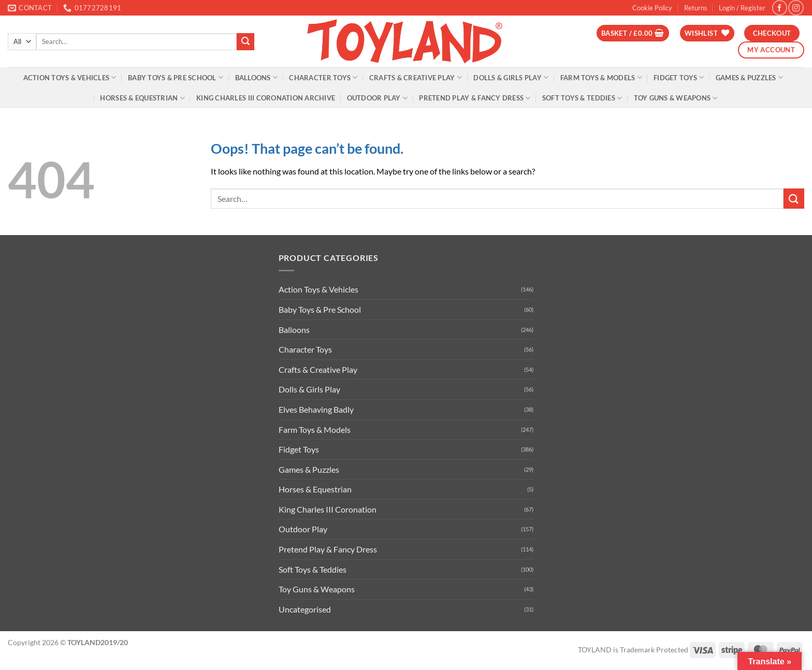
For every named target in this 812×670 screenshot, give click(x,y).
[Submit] (245, 42)
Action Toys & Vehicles (70, 77)
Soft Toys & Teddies (582, 98)
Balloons (257, 77)
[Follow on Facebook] (780, 8)
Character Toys (323, 77)
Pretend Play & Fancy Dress (475, 98)
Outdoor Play (378, 98)
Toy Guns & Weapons (676, 98)
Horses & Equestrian (142, 98)
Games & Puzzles (749, 77)
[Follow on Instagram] (796, 8)
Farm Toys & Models (601, 77)
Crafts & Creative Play (416, 77)
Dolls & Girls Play (511, 77)
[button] (742, 8)
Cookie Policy (652, 8)
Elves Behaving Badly (316, 409)
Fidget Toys (679, 77)
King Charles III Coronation (328, 509)
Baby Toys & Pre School (176, 77)
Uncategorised (305, 609)
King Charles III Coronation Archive (266, 98)
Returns (696, 8)
